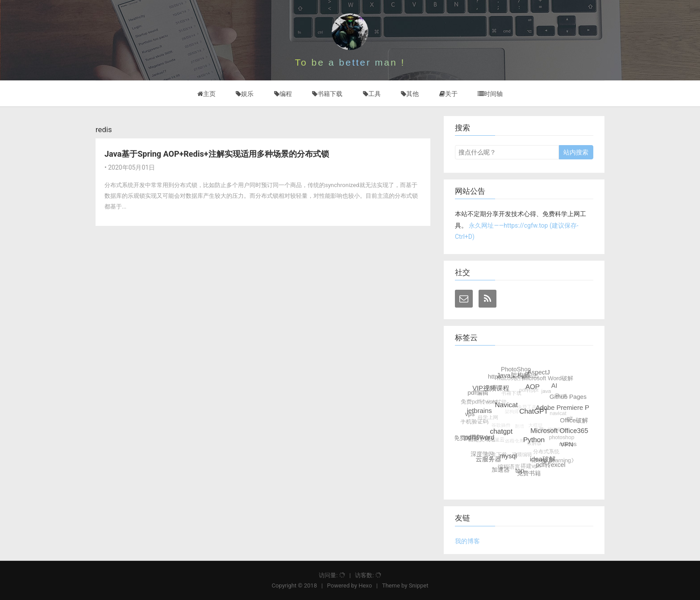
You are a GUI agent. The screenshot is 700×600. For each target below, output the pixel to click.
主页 (206, 94)
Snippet (419, 585)
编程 (283, 94)
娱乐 (245, 94)
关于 (448, 94)
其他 (410, 94)
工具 (372, 94)
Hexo (365, 585)
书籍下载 (327, 94)
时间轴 (490, 94)
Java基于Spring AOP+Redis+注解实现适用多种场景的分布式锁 (217, 154)
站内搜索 (576, 152)
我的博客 (467, 541)
